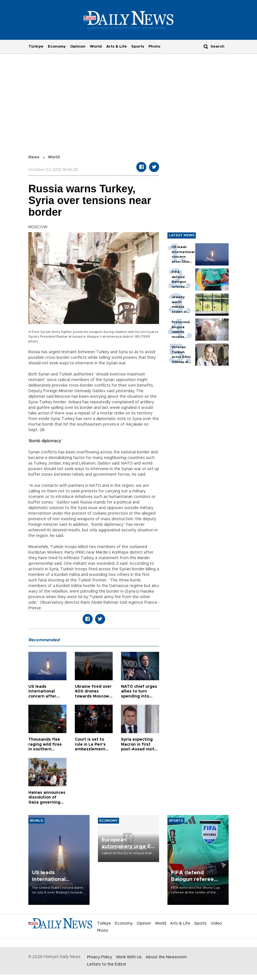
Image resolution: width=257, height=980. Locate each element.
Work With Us (129, 957)
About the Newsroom (166, 957)
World (96, 46)
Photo (154, 46)
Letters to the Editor (107, 964)
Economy (57, 46)
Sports (138, 46)
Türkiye (36, 46)
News (34, 157)
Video (216, 923)
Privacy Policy (100, 957)
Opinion (78, 46)
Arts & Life (117, 46)
